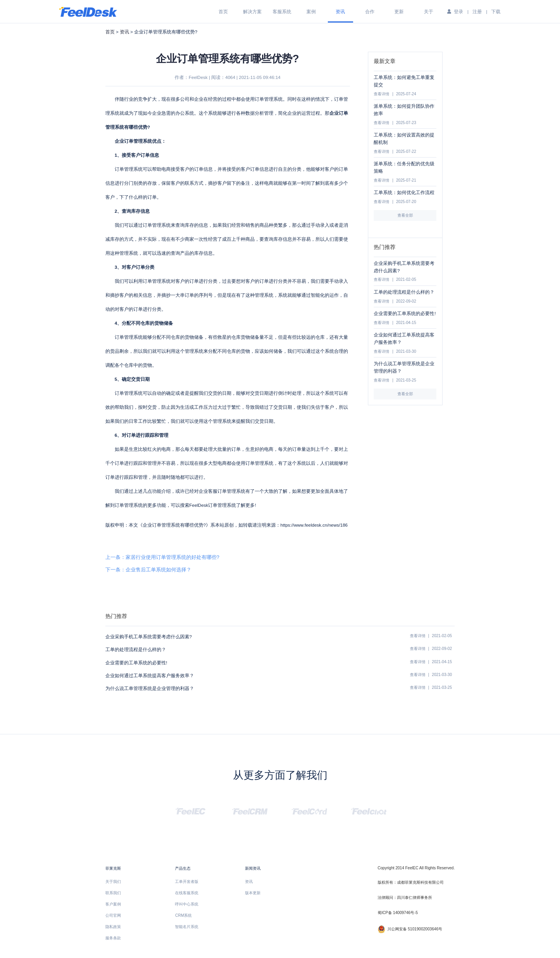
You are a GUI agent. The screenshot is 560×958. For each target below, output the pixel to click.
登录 (458, 12)
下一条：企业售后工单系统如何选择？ (148, 570)
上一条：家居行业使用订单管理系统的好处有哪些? (162, 557)
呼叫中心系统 (187, 904)
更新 (399, 12)
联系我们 (113, 893)
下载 (496, 12)
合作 (370, 12)
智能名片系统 (187, 927)
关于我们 (113, 882)
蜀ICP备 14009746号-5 (398, 913)
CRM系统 (183, 915)
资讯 (340, 12)
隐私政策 (113, 927)
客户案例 (113, 904)
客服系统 (282, 12)
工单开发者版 (187, 882)
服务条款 (113, 938)
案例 (311, 12)
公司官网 (113, 915)
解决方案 (252, 12)
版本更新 (253, 893)
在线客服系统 (187, 893)
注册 (477, 12)
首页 (223, 12)
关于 (429, 12)
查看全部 (405, 215)
